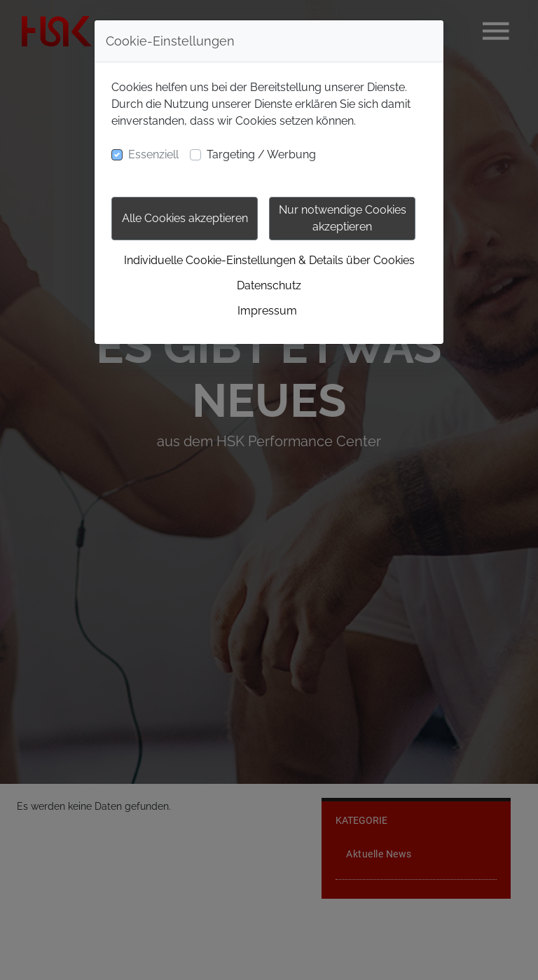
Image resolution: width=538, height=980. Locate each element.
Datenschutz (269, 285)
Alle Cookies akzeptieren (185, 218)
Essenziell (153, 154)
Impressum (267, 311)
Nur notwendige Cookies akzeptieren (343, 218)
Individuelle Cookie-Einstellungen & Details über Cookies (269, 260)
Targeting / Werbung (261, 154)
